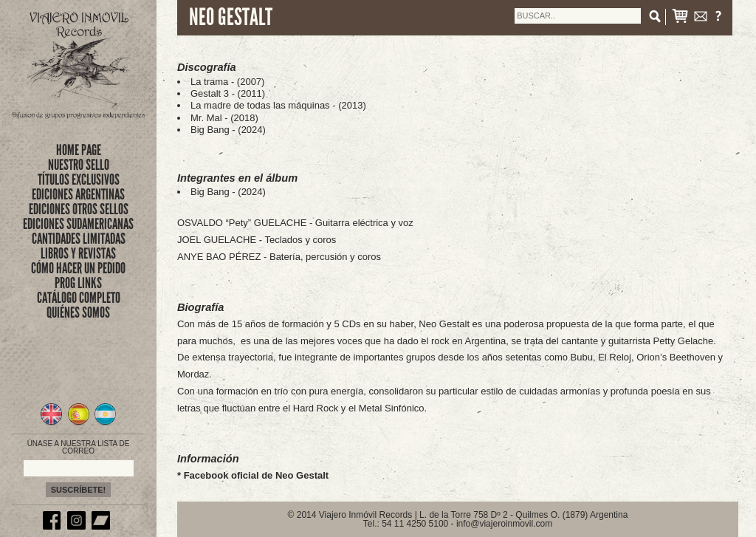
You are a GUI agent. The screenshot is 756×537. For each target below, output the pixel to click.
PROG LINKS (78, 283)
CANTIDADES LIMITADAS (79, 239)
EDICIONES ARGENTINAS (78, 194)
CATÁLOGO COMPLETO (79, 298)
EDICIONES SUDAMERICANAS (78, 224)
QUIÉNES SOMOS (78, 312)
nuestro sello (79, 165)
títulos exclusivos (79, 179)
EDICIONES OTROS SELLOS (79, 209)
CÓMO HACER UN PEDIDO (78, 268)
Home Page (79, 150)
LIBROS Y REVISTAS (78, 253)
